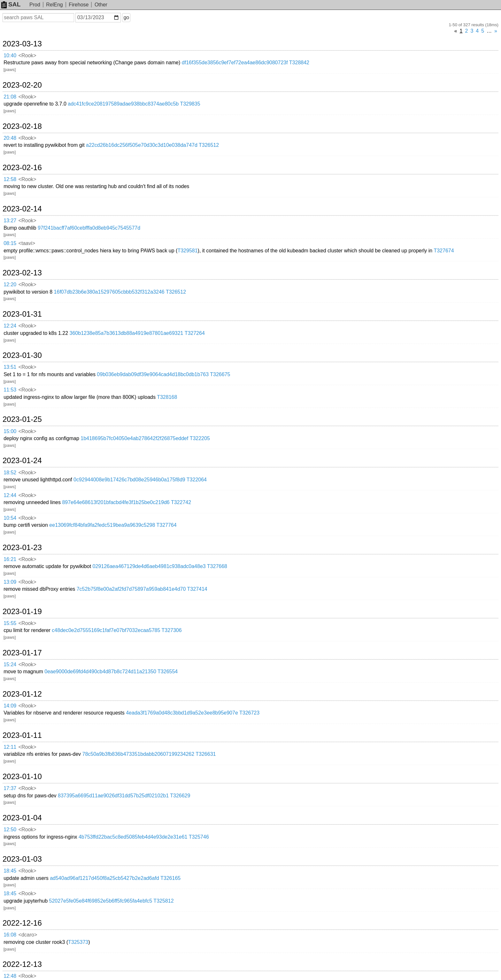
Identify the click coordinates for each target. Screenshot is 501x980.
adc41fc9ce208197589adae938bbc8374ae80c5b (123, 104)
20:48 (10, 138)
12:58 (10, 179)
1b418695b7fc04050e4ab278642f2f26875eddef (134, 438)
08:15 (10, 243)
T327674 (444, 251)
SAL (11, 4)
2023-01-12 (22, 694)
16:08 (10, 935)
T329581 (187, 251)
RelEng (54, 5)
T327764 (167, 525)
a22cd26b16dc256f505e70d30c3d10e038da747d (142, 145)
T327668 (217, 566)
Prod (35, 5)
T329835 (190, 104)
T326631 (206, 754)
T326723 (249, 713)
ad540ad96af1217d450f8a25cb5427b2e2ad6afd (104, 878)
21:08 (10, 97)
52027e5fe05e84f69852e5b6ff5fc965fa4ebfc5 (101, 901)
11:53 (10, 390)
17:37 (10, 788)
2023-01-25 (22, 419)
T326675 (220, 374)
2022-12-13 (22, 964)
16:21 (10, 559)
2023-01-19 (22, 612)
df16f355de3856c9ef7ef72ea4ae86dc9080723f (235, 63)
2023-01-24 (22, 461)
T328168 (167, 397)
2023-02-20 (22, 85)
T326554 (168, 672)
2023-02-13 (22, 273)
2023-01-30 (22, 355)
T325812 (163, 901)
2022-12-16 (22, 923)
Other (101, 5)
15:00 (10, 431)
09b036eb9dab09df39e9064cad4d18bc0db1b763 (153, 374)
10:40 (10, 55)
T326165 (170, 878)
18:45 (10, 871)
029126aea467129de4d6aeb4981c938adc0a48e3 (149, 566)
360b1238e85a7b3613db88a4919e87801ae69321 (127, 333)
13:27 (10, 221)
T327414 (197, 589)
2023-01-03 (22, 859)
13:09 (10, 582)
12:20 (10, 285)
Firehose (79, 5)
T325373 (78, 942)
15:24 (10, 664)
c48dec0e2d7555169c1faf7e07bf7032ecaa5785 (106, 630)
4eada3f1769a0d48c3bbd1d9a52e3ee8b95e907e (182, 713)
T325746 (199, 837)
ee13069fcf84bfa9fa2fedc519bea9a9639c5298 (102, 525)
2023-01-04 (22, 818)
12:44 (10, 495)
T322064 (197, 480)
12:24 (10, 326)
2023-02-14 (22, 209)
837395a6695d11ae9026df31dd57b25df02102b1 (113, 796)
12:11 (10, 747)
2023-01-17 (22, 653)
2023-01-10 (22, 777)
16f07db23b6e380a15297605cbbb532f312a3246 (109, 292)
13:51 (10, 367)
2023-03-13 (22, 44)
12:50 (10, 830)
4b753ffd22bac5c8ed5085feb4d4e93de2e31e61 (133, 837)
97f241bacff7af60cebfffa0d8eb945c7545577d (89, 228)
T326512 (209, 145)
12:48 (10, 976)
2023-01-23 (22, 548)
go (126, 17)
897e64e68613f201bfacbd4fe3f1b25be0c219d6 (116, 502)
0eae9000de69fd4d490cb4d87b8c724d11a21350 (100, 672)
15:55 (10, 623)
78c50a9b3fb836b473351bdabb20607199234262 (139, 754)
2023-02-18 (22, 126)
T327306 (172, 630)
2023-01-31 (22, 314)
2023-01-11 (22, 735)
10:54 (10, 518)
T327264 (195, 333)
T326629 (180, 796)
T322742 (181, 502)
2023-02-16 (22, 168)
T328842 (299, 63)
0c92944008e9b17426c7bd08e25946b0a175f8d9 (129, 480)
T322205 (200, 438)
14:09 (10, 706)
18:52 (10, 473)
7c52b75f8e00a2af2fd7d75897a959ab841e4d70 (131, 589)
